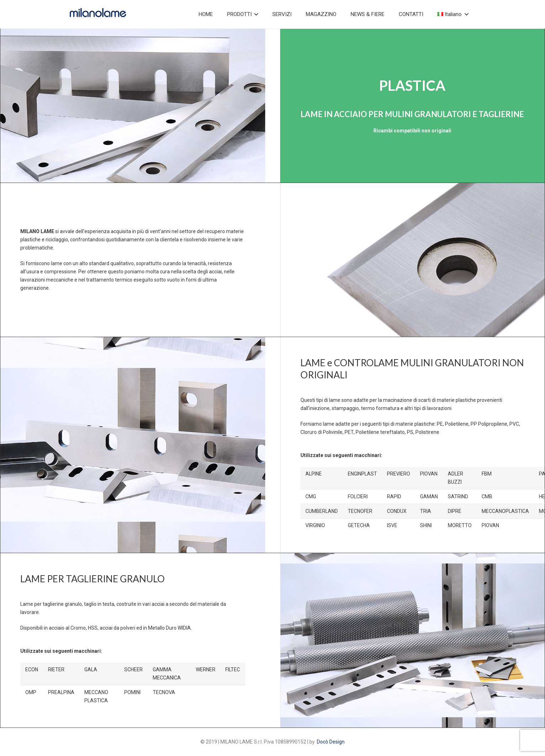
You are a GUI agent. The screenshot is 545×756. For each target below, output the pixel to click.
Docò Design (331, 742)
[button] (255, 14)
